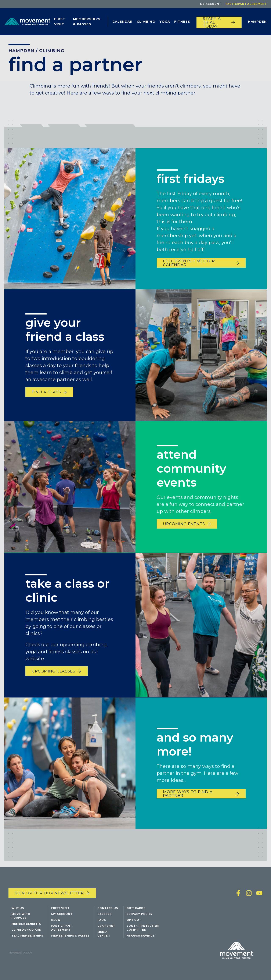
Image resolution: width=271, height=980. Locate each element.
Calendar (122, 22)
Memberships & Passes (87, 22)
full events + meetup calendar (189, 263)
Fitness (182, 22)
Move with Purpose (21, 916)
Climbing (146, 22)
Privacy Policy (140, 914)
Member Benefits (26, 924)
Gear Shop (106, 926)
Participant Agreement (246, 4)
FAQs (102, 920)
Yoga (165, 22)
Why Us (18, 908)
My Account (211, 4)
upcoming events (184, 526)
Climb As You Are (26, 930)
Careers (104, 914)
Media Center (104, 934)
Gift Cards (136, 908)
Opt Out (134, 920)
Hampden (257, 22)
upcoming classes (54, 673)
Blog (56, 920)
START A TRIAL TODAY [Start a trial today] (212, 22)
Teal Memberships (27, 936)
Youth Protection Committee (143, 928)
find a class (46, 394)
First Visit (60, 22)
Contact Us (108, 908)
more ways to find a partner (188, 796)
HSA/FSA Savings (141, 936)
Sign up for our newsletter (49, 893)
